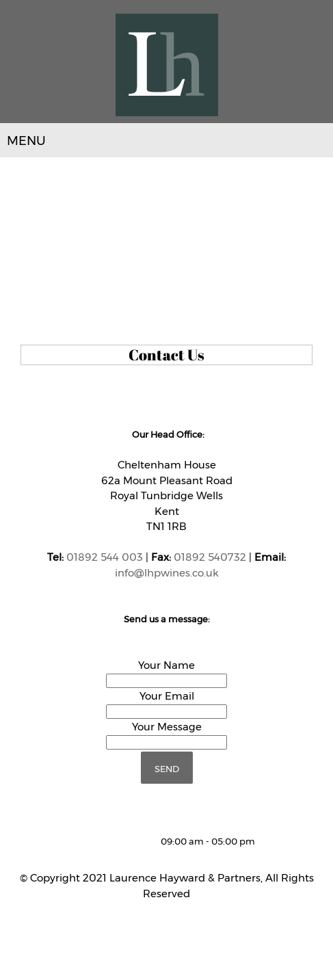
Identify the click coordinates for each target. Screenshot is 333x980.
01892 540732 (210, 557)
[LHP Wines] (167, 65)
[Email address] (109, 842)
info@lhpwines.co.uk (167, 573)
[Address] (130, 842)
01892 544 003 (105, 557)
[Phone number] (89, 842)
